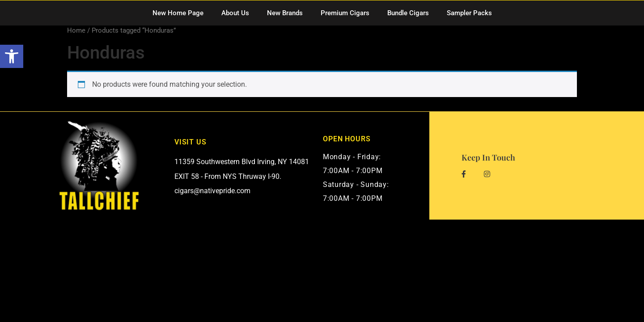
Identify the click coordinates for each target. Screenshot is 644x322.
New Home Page (178, 13)
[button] (12, 56)
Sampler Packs (469, 13)
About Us (235, 13)
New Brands (285, 13)
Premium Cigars (345, 13)
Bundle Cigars (408, 13)
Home (76, 30)
